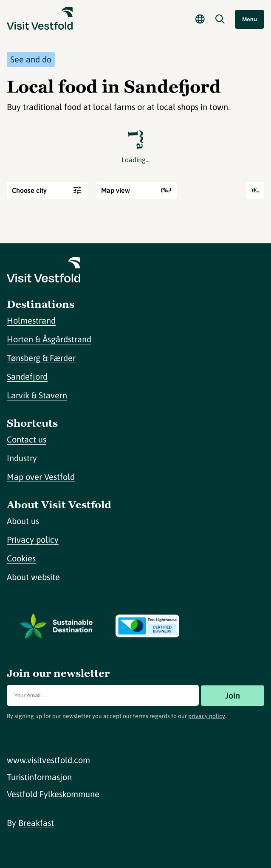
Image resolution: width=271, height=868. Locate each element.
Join (233, 695)
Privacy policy (33, 540)
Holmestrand (31, 320)
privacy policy (206, 716)
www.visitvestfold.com (48, 760)
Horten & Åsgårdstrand (49, 339)
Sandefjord (27, 376)
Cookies (21, 558)
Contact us (27, 439)
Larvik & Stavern (37, 395)
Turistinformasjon (39, 777)
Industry (22, 458)
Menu (250, 19)
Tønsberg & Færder (41, 358)
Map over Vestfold (41, 477)
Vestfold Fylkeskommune (53, 794)
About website (33, 577)
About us (23, 521)
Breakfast (36, 823)
